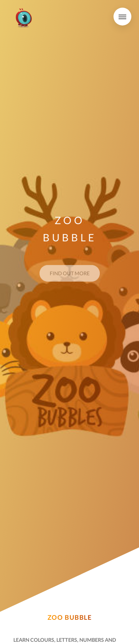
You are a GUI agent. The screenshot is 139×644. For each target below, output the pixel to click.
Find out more (70, 275)
